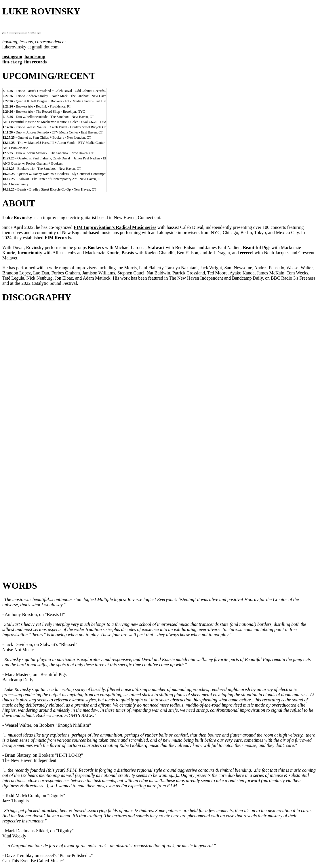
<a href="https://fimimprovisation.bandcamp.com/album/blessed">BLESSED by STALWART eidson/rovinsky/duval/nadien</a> (159, 395)
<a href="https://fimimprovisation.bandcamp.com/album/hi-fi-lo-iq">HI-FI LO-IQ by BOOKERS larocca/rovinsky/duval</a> (159, 408)
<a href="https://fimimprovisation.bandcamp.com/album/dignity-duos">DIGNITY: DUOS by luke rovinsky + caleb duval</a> (159, 381)
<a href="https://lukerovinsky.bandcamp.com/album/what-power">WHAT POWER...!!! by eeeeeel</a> (159, 554)
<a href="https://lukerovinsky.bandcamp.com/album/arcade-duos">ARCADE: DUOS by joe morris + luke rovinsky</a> (159, 461)
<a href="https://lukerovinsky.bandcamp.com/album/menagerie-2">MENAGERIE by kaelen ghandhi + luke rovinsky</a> (159, 448)
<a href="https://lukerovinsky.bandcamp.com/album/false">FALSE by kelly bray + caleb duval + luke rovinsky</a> (159, 527)
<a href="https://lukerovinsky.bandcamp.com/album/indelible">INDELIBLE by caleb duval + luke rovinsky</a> (159, 541)
